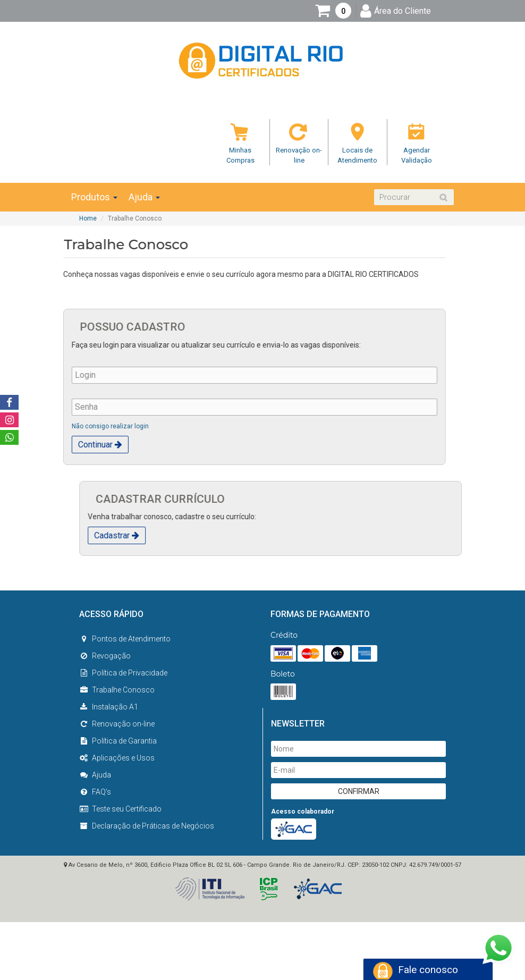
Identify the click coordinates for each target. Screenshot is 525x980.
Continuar (58, 445)
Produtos (94, 197)
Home (88, 218)
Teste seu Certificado (120, 809)
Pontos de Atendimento (125, 639)
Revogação (105, 656)
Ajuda (144, 197)
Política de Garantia (118, 741)
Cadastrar (159, 535)
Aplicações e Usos (117, 758)
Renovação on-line (117, 724)
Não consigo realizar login (68, 426)
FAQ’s (95, 792)
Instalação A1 (109, 707)
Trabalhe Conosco (117, 690)
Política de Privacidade (123, 673)
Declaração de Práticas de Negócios (147, 826)
